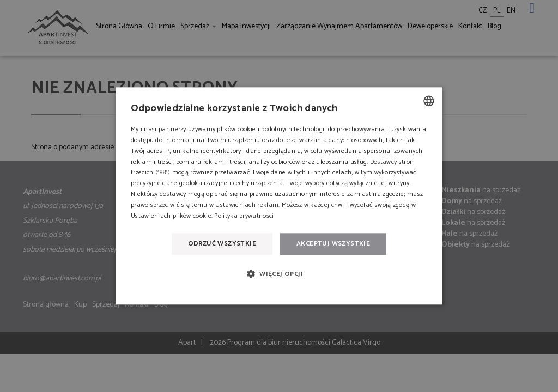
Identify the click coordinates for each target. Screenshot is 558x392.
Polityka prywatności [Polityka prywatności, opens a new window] (244, 216)
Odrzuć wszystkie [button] (222, 244)
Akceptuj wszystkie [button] (333, 244)
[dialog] (279, 196)
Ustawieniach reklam (247, 205)
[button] (279, 274)
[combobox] (429, 101)
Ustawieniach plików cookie (171, 216)
